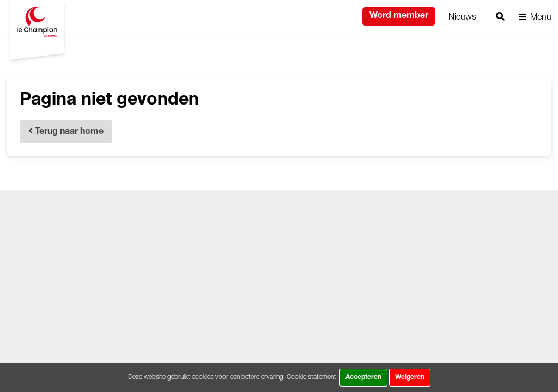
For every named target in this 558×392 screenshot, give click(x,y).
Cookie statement (311, 376)
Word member (399, 16)
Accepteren (363, 377)
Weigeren (410, 377)
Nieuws (462, 16)
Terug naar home (66, 131)
